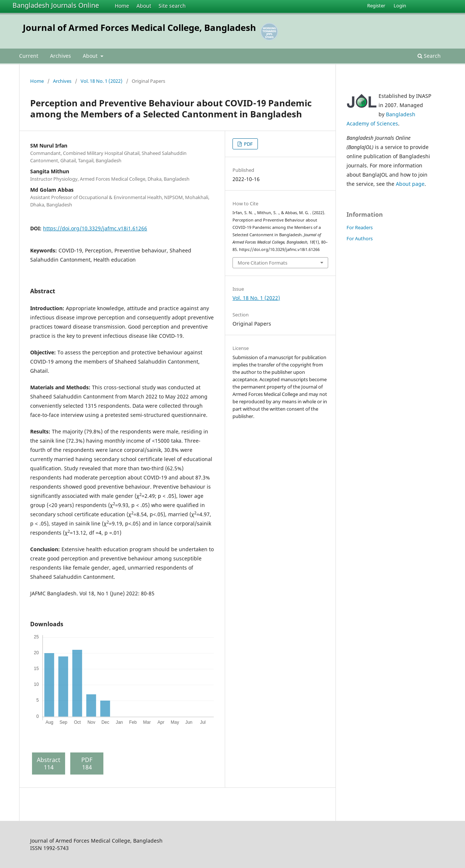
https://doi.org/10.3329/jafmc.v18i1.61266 (95, 228)
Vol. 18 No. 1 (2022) (102, 81)
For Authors (360, 238)
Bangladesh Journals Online (56, 5)
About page (410, 184)
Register (376, 6)
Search (429, 56)
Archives (61, 56)
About (144, 6)
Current (29, 56)
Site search (172, 6)
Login (400, 6)
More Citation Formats (262, 263)
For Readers (360, 227)
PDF (248, 144)
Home (122, 6)
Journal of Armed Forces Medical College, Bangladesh (139, 27)
